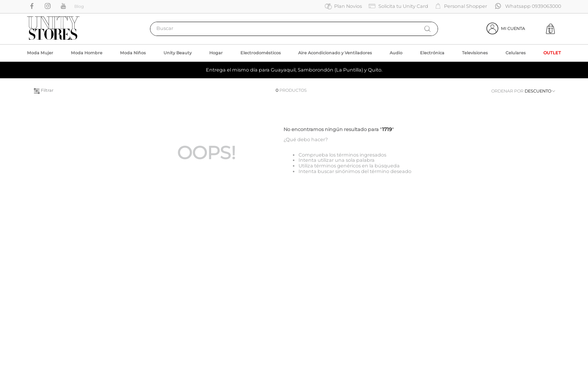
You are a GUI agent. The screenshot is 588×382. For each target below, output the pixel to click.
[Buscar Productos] (427, 29)
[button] (115, 90)
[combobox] (294, 29)
